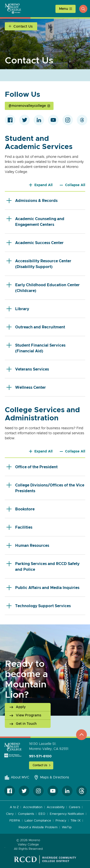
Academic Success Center (35, 243)
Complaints (26, 814)
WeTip (67, 827)
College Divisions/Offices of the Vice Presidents (45, 488)
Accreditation (33, 807)
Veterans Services (28, 369)
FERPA (15, 821)
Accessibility (56, 807)
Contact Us (40, 765)
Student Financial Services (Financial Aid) (36, 348)
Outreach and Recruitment (36, 327)
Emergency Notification (67, 814)
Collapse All (75, 185)
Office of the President (32, 467)
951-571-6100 (40, 756)
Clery (10, 814)
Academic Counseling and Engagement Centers (35, 221)
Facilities (19, 527)
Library (18, 309)
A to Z (14, 807)
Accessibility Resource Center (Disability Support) (39, 264)
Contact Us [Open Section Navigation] (23, 27)
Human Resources (28, 545)
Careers (75, 807)
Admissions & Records (32, 201)
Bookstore (21, 509)
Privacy (61, 821)
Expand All (44, 185)
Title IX (76, 821)
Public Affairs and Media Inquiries (43, 588)
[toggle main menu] (66, 9)
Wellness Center (26, 387)
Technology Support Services (39, 606)
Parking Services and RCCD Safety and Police (43, 566)
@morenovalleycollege (27, 106)
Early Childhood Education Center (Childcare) (43, 288)
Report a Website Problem (38, 827)
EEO (42, 814)
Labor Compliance (38, 821)
